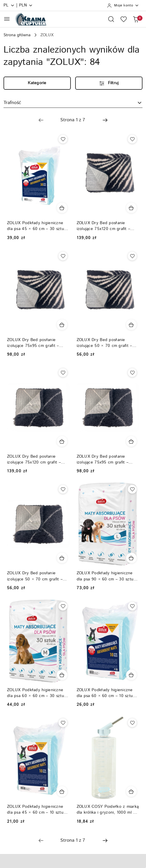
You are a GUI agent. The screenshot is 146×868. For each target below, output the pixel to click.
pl (9, 5)
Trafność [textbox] (12, 103)
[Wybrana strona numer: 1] (73, 120)
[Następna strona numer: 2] (105, 120)
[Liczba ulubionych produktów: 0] (123, 19)
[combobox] (73, 103)
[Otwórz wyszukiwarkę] (111, 19)
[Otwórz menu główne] (7, 19)
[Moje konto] (123, 6)
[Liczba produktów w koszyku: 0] (136, 19)
